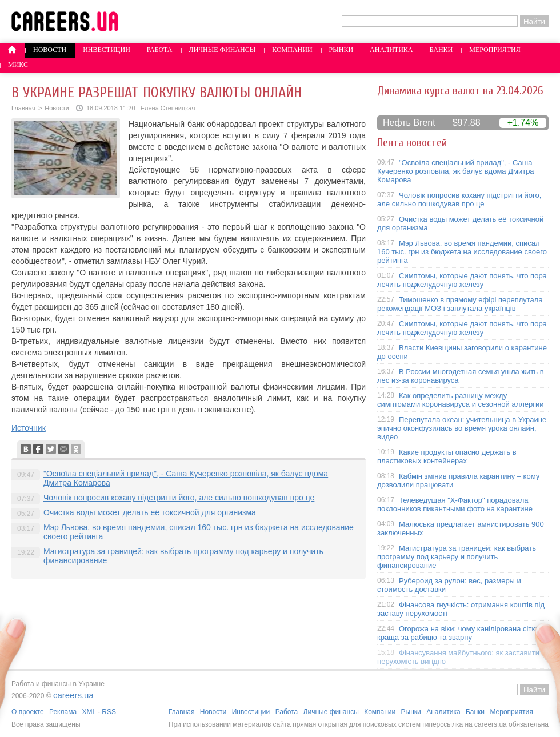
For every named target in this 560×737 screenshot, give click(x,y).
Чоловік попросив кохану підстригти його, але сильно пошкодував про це (179, 498)
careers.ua (73, 695)
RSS (109, 712)
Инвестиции (107, 50)
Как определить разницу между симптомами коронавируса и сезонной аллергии (461, 400)
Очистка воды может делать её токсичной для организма (150, 512)
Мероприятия (495, 50)
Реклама (63, 712)
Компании (292, 50)
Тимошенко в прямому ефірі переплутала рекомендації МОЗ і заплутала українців (460, 304)
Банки (441, 50)
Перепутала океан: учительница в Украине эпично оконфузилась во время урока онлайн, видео (462, 428)
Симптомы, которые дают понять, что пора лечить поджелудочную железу (462, 280)
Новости (50, 50)
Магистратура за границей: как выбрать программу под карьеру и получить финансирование (457, 557)
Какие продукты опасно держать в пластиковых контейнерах (447, 456)
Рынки (341, 50)
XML (89, 712)
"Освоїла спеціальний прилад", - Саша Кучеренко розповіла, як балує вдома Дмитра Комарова (456, 171)
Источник (29, 428)
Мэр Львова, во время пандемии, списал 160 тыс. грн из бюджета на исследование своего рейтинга (462, 252)
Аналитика (391, 50)
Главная (23, 108)
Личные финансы (223, 50)
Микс (18, 65)
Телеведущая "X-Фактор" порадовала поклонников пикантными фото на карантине (455, 504)
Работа (160, 50)
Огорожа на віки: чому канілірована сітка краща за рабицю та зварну (458, 633)
